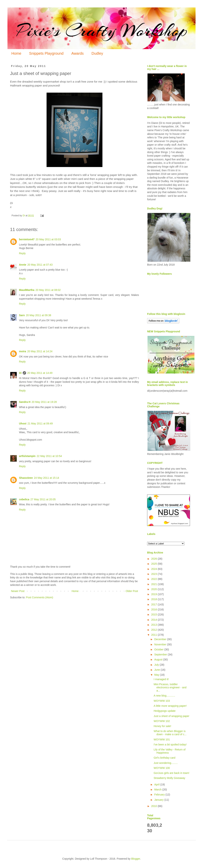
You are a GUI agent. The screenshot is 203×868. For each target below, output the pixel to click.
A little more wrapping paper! (170, 706)
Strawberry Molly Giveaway (169, 778)
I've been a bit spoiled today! (170, 745)
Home (16, 53)
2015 (154, 615)
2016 (154, 609)
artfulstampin (27, 456)
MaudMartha (27, 290)
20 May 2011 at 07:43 (40, 265)
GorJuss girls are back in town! (171, 773)
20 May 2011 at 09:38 (38, 315)
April (157, 784)
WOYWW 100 (162, 768)
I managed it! (161, 679)
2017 (154, 604)
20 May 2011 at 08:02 (48, 290)
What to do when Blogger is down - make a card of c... (170, 733)
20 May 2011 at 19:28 (44, 402)
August (159, 660)
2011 (154, 635)
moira (23, 351)
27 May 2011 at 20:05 (43, 499)
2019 (154, 594)
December (161, 639)
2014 (154, 620)
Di (20, 373)
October (159, 649)
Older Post (132, 591)
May (157, 675)
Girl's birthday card (164, 758)
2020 (154, 589)
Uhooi (23, 423)
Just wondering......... (166, 763)
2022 (154, 579)
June (157, 670)
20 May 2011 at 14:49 (40, 373)
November (161, 644)
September (161, 654)
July (157, 665)
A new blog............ (164, 696)
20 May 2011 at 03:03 (48, 239)
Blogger (135, 859)
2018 (154, 599)
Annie (23, 265)
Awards (77, 53)
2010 (154, 806)
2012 (154, 630)
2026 (154, 559)
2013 (154, 625)
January (159, 800)
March (158, 790)
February (160, 795)
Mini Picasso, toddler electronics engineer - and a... (170, 687)
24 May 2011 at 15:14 (46, 478)
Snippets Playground (46, 53)
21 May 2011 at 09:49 (40, 423)
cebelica (24, 499)
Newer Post (18, 591)
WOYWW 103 (162, 701)
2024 (154, 569)
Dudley (97, 53)
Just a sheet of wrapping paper (171, 716)
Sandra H (25, 402)
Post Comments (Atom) (40, 597)
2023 (154, 574)
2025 (154, 564)
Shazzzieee (26, 478)
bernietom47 (27, 239)
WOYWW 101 (162, 739)
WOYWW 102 (162, 721)
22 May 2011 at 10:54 (49, 456)
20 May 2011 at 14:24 (40, 351)
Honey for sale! (162, 726)
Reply (22, 253)
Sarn (22, 315)
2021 (154, 584)
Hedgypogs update (165, 711)
